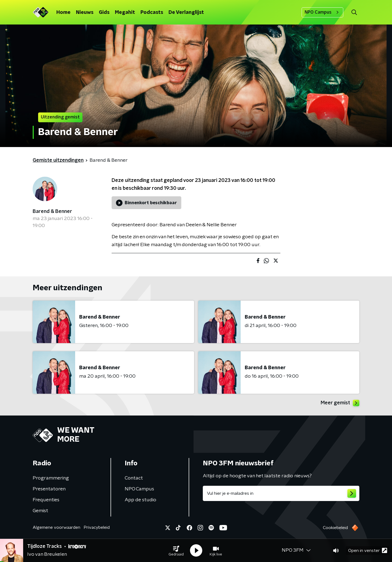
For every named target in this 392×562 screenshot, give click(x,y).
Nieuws (85, 13)
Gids (104, 13)
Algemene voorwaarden (56, 527)
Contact (134, 478)
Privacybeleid (97, 527)
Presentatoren (49, 489)
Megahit (125, 13)
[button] (176, 551)
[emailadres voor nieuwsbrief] (281, 493)
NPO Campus (322, 12)
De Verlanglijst (186, 13)
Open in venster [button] (368, 550)
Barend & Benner (52, 212)
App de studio (140, 500)
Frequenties (46, 500)
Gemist (40, 511)
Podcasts (152, 13)
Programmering (51, 478)
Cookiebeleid (335, 528)
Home (63, 13)
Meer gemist (340, 403)
